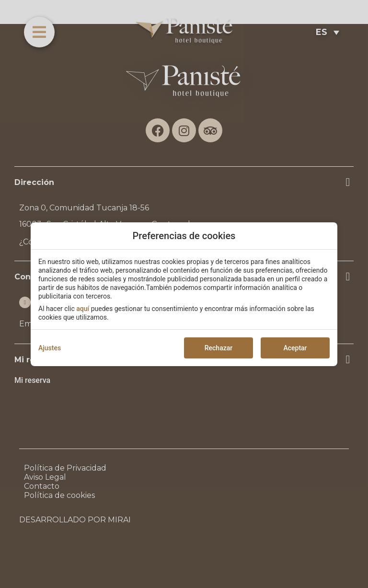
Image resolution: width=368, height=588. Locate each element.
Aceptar (295, 348)
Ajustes (50, 348)
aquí (83, 309)
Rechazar (218, 348)
